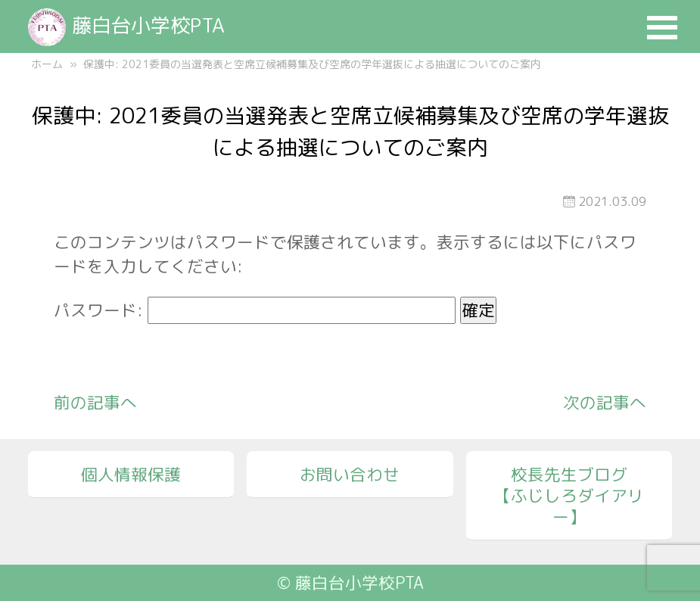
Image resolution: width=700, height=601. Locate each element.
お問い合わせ (350, 475)
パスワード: (255, 310)
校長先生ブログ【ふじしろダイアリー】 (569, 496)
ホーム (47, 64)
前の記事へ (95, 403)
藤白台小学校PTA (126, 25)
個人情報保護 (131, 475)
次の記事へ (605, 403)
